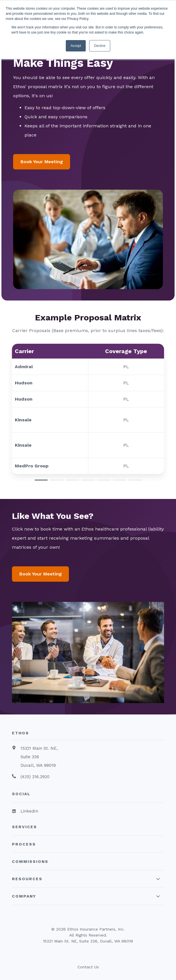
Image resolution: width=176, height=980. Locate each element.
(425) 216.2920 (35, 777)
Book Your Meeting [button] (42, 162)
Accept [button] (76, 46)
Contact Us (88, 967)
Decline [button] (100, 46)
